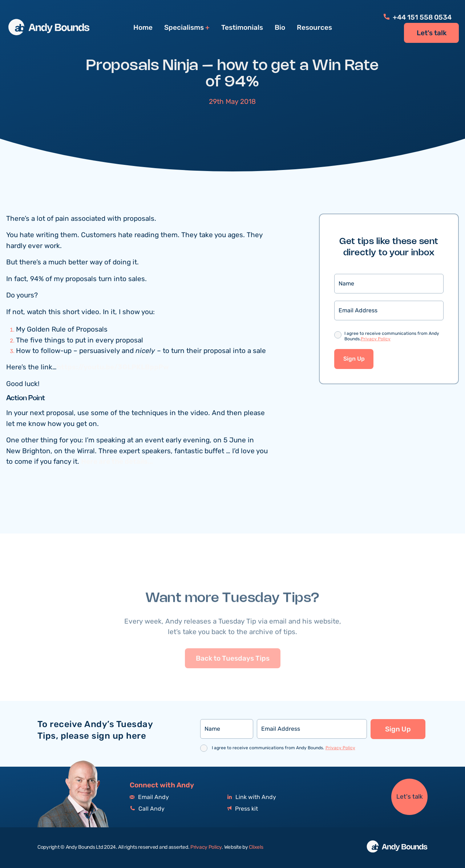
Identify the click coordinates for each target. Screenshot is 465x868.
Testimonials (242, 28)
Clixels (256, 847)
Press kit (243, 809)
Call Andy (147, 809)
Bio (280, 28)
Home (143, 28)
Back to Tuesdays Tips (233, 677)
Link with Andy (252, 797)
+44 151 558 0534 (418, 17)
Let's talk (432, 33)
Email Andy (149, 797)
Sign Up (354, 360)
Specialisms (184, 28)
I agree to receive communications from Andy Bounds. (392, 337)
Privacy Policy (376, 340)
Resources (314, 28)
